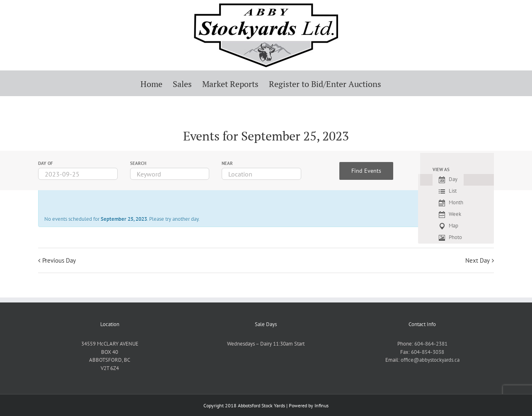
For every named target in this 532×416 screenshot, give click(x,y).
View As (441, 170)
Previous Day (59, 260)
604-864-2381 (431, 344)
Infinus (322, 405)
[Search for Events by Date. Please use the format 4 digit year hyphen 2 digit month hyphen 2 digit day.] (78, 174)
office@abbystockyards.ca (430, 360)
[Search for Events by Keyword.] (170, 174)
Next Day (478, 260)
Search (138, 163)
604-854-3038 (428, 352)
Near (227, 163)
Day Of (46, 163)
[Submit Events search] (366, 171)
